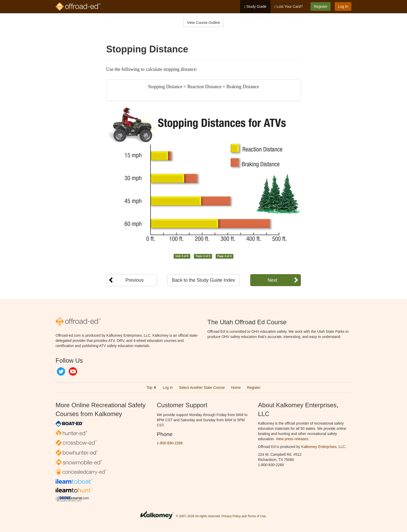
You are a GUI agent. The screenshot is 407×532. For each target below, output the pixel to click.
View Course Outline (203, 23)
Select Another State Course (202, 388)
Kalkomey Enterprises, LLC (323, 447)
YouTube (73, 371)
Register (321, 6)
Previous (134, 280)
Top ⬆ (151, 388)
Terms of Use (257, 516)
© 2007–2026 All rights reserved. (198, 516)
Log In (343, 6)
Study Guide (255, 7)
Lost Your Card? (289, 7)
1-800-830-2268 (170, 443)
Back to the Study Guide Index (203, 280)
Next (272, 280)
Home (236, 388)
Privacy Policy (231, 516)
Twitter (61, 371)
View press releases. (293, 439)
